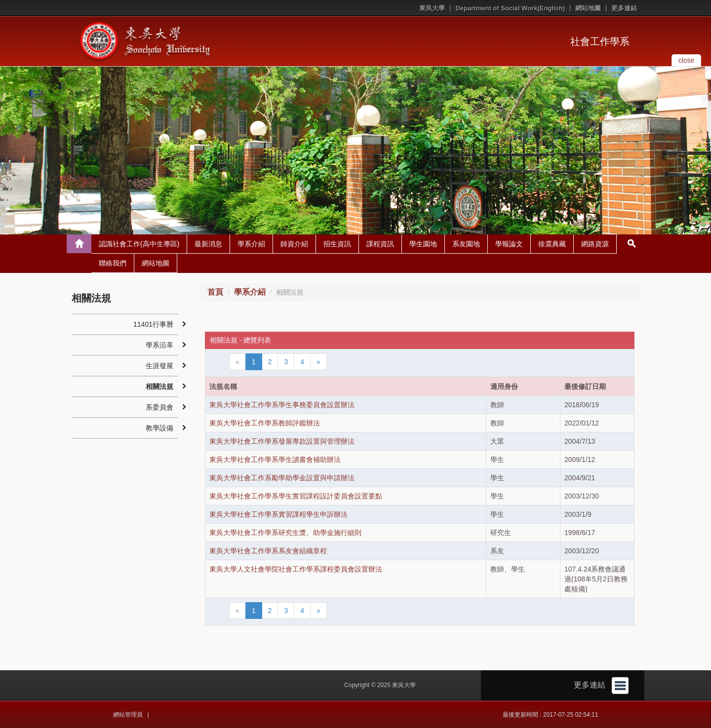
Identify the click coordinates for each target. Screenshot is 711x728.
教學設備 (159, 428)
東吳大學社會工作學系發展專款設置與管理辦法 (282, 441)
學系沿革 (159, 345)
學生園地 (423, 244)
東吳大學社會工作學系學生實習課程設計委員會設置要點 (296, 496)
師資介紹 (294, 244)
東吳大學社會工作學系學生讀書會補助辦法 (275, 460)
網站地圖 (588, 8)
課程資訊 (380, 244)
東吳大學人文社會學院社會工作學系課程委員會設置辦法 (296, 569)
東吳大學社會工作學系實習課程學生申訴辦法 (278, 514)
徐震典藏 (552, 244)
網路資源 (595, 244)
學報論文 (509, 244)
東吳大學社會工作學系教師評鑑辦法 (265, 423)
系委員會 (159, 407)
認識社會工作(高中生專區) (139, 244)
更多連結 (624, 8)
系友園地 (466, 244)
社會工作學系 (600, 41)
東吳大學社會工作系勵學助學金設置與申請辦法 (282, 478)
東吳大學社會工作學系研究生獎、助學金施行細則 (285, 533)
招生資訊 (337, 244)
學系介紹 (251, 244)
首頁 (215, 292)
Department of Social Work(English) (510, 8)
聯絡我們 (113, 263)
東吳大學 (432, 8)
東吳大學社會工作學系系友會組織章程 (268, 551)
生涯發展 (159, 366)
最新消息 (208, 244)
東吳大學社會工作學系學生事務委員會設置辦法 (282, 405)
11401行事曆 (153, 324)
